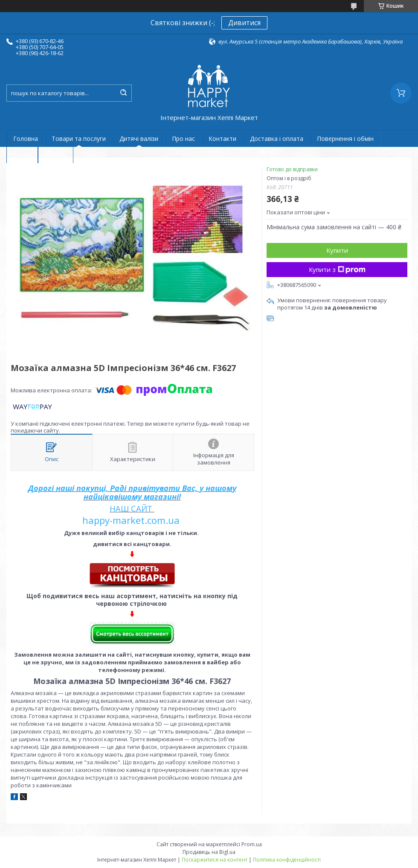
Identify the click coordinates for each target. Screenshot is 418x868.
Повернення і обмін (345, 139)
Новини (56, 155)
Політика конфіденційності (287, 860)
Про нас (183, 139)
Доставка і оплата (277, 139)
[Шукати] (123, 93)
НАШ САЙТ (131, 509)
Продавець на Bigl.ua (209, 852)
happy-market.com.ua (131, 520)
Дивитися (244, 23)
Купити (337, 250)
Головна (26, 139)
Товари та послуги (79, 139)
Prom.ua (252, 844)
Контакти (222, 139)
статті (22, 155)
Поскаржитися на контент (215, 860)
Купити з (337, 269)
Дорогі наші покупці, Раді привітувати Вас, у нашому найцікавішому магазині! (132, 492)
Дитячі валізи (139, 139)
